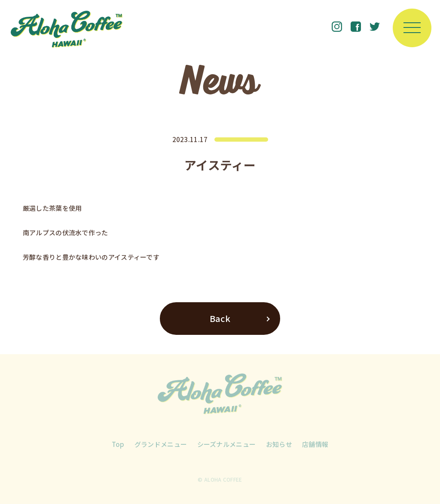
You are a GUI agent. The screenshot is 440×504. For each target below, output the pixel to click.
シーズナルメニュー (227, 444)
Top (118, 444)
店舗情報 (315, 444)
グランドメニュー (161, 444)
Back (220, 318)
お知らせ (279, 444)
